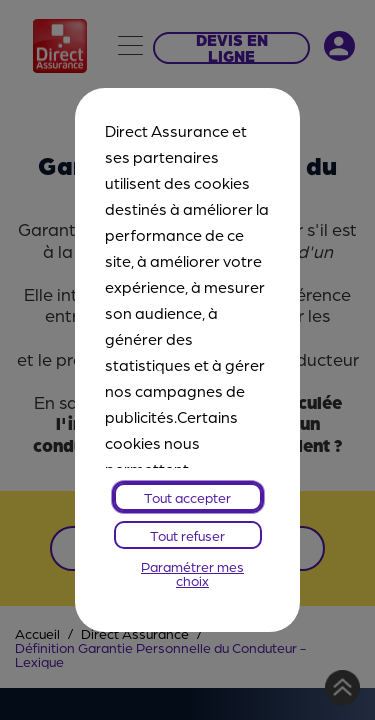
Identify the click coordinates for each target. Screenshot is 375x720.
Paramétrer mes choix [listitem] (192, 573)
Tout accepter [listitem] (187, 497)
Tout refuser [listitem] (187, 535)
